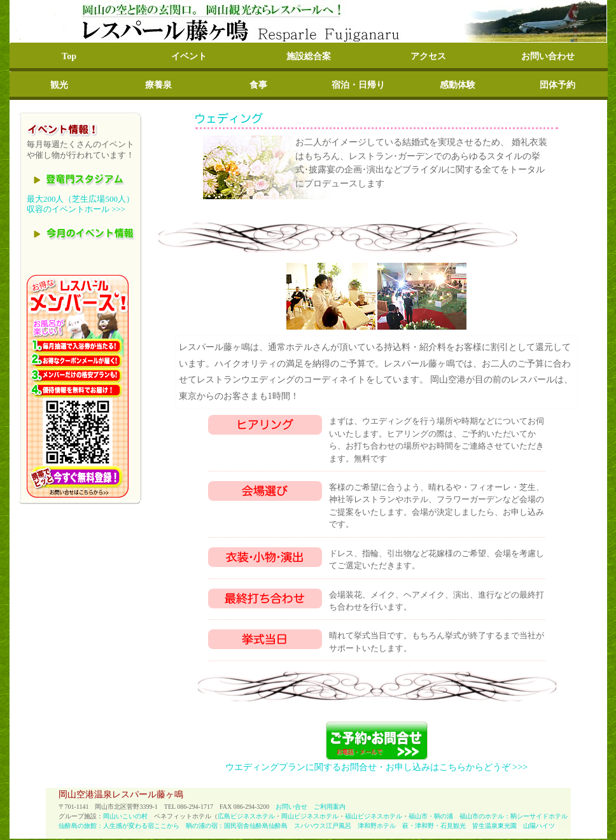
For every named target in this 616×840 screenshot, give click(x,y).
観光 (59, 85)
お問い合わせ (548, 56)
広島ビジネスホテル (246, 816)
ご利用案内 (330, 807)
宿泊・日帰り (358, 85)
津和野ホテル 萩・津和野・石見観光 (415, 826)
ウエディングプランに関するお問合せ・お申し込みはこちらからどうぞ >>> (377, 767)
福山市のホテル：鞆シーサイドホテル (514, 816)
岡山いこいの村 (125, 816)
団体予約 (557, 85)
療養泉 (158, 85)
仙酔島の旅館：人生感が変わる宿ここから (119, 826)
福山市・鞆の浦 (431, 816)
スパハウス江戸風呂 (323, 826)
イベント (189, 56)
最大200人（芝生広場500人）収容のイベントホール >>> (80, 204)
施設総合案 (309, 56)
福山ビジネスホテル (374, 816)
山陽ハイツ (536, 826)
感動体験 (458, 85)
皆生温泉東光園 (494, 826)
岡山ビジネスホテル (310, 816)
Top (69, 56)
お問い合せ (291, 807)
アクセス (428, 56)
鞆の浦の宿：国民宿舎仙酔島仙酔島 (237, 826)
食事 (258, 85)
